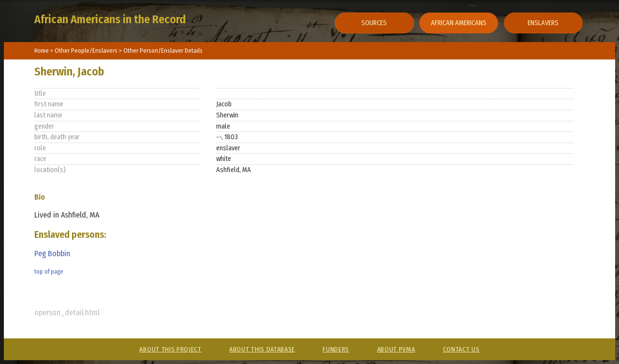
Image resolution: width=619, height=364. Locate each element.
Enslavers (543, 23)
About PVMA (396, 349)
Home (42, 51)
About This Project (170, 349)
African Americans (459, 23)
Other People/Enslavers (87, 51)
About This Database (262, 349)
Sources (374, 23)
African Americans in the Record (110, 19)
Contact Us (461, 349)
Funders (336, 349)
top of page (49, 272)
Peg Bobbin (52, 254)
